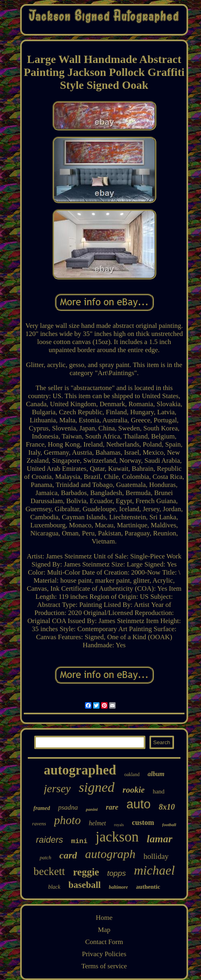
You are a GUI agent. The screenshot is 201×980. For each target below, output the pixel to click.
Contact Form (104, 942)
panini (92, 809)
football (169, 825)
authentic (148, 887)
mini (79, 841)
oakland (132, 774)
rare (112, 807)
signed (97, 787)
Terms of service (104, 966)
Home (104, 918)
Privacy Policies (104, 954)
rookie (134, 790)
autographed (80, 770)
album (156, 774)
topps (116, 873)
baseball (85, 885)
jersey (57, 788)
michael (154, 870)
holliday (156, 856)
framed (42, 808)
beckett (49, 871)
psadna (68, 807)
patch (45, 857)
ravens (39, 824)
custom (143, 823)
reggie (86, 872)
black (54, 887)
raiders (49, 840)
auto (139, 804)
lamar (160, 839)
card (68, 855)
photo (67, 820)
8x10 (167, 807)
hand (159, 791)
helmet (97, 823)
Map (104, 930)
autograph (110, 854)
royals (119, 825)
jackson (117, 837)
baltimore (118, 887)
